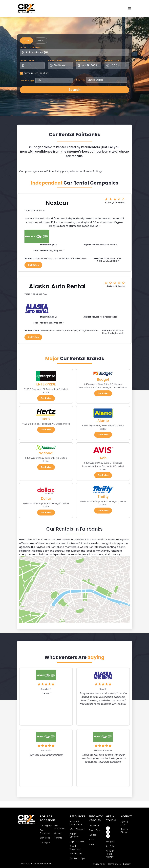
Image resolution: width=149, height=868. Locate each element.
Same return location (36, 73)
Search (74, 90)
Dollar (46, 499)
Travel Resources (75, 848)
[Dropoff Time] (119, 66)
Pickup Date (27, 60)
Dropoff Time (113, 60)
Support (110, 842)
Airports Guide (77, 841)
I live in (81, 80)
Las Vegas (45, 842)
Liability (127, 864)
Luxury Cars (94, 826)
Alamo (103, 421)
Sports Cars (95, 830)
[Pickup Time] (63, 66)
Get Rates (33, 265)
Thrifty (103, 497)
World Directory (77, 829)
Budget (103, 379)
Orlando (58, 833)
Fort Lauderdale (60, 827)
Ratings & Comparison (76, 823)
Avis (103, 458)
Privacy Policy (99, 864)
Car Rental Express (42, 864)
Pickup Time (55, 60)
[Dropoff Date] (90, 66)
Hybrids (92, 835)
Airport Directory (74, 835)
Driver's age (27, 81)
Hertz (46, 419)
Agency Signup (125, 831)
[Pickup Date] (34, 66)
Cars (26, 40)
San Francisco (45, 832)
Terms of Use (114, 864)
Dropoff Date (85, 60)
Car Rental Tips (77, 858)
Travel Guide (76, 854)
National (46, 453)
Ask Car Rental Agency (110, 854)
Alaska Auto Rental (57, 286)
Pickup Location (30, 47)
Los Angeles (46, 826)
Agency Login (125, 823)
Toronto (58, 838)
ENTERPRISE (46, 384)
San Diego (45, 838)
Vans (41, 40)
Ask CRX (110, 846)
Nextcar (57, 203)
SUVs (91, 839)
